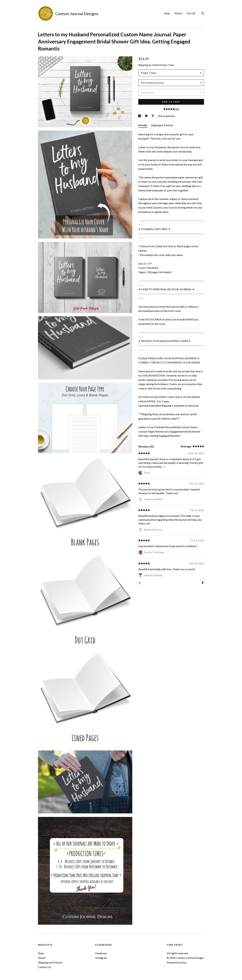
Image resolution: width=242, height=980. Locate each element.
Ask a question (167, 116)
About (178, 13)
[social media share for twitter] (147, 116)
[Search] (203, 14)
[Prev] (140, 583)
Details (143, 125)
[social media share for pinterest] (153, 116)
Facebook (101, 953)
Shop (167, 13)
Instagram (101, 958)
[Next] (203, 583)
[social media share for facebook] (140, 116)
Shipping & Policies (162, 125)
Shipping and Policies (50, 962)
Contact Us (45, 967)
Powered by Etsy (177, 962)
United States (160, 65)
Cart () (191, 13)
